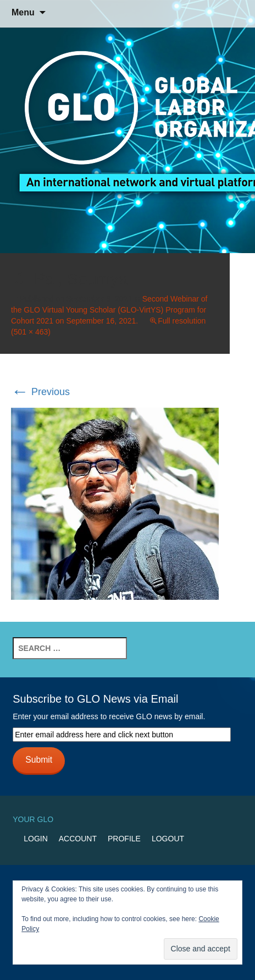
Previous (40, 392)
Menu (23, 12)
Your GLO (33, 819)
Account (78, 839)
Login (36, 839)
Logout (168, 839)
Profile (124, 839)
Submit (39, 760)
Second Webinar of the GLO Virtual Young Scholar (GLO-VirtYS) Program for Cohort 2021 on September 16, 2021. (109, 310)
